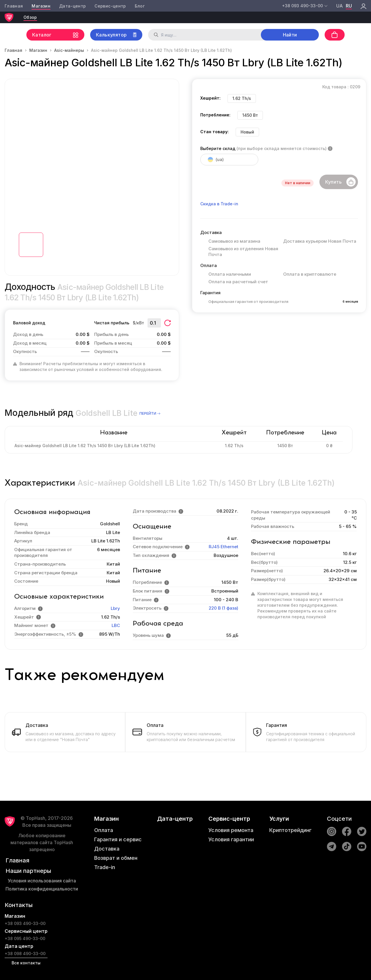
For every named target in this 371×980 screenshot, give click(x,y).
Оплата (104, 830)
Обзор (30, 17)
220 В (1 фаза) (223, 608)
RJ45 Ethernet (223, 547)
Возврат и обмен (116, 858)
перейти (150, 413)
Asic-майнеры (69, 50)
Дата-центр (73, 6)
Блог (140, 6)
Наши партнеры (28, 871)
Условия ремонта (231, 830)
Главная (14, 6)
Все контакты (26, 963)
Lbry (115, 608)
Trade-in (105, 867)
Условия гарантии (231, 839)
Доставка (107, 849)
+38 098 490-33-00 (25, 954)
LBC (116, 625)
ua (340, 6)
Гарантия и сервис (118, 839)
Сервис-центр (110, 6)
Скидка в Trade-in (219, 204)
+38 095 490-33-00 (25, 938)
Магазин (41, 6)
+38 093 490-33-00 (25, 923)
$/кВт (138, 323)
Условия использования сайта (42, 881)
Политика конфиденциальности (42, 889)
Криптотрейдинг (290, 830)
